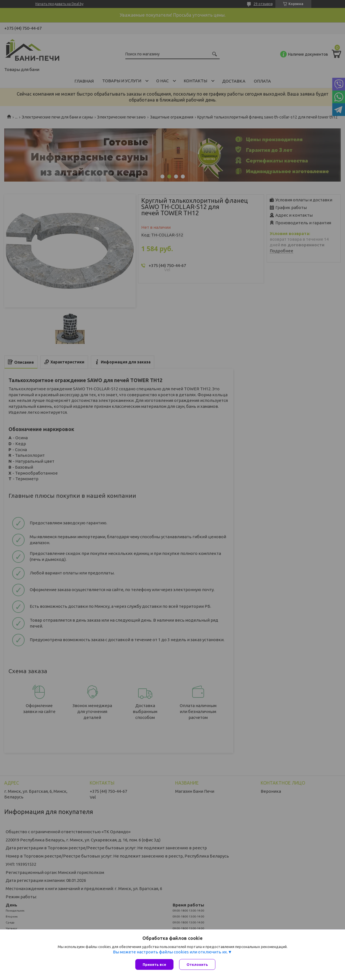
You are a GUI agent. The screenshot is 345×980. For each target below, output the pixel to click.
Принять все (154, 964)
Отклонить (197, 964)
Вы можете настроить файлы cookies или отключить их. (170, 952)
